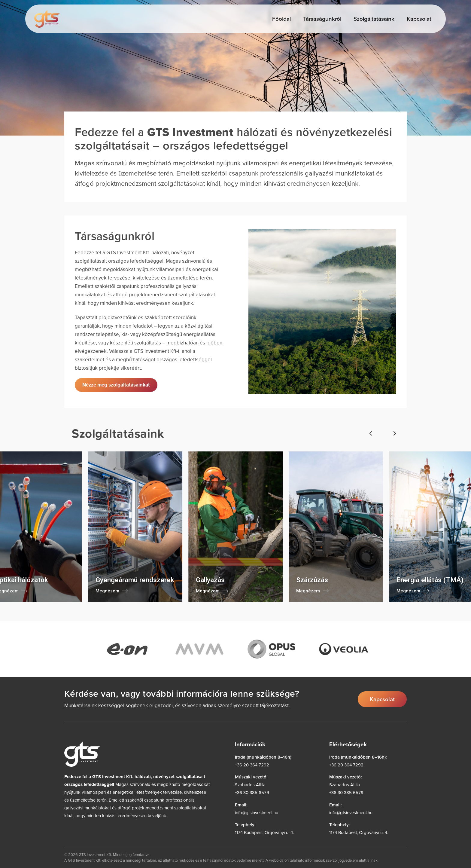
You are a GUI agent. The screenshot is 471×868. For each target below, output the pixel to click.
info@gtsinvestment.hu (257, 813)
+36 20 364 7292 (252, 765)
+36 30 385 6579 (252, 792)
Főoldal (281, 18)
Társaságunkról (322, 18)
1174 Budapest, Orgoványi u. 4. (264, 832)
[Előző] (371, 433)
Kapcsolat (419, 18)
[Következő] (395, 433)
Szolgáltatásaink (374, 18)
